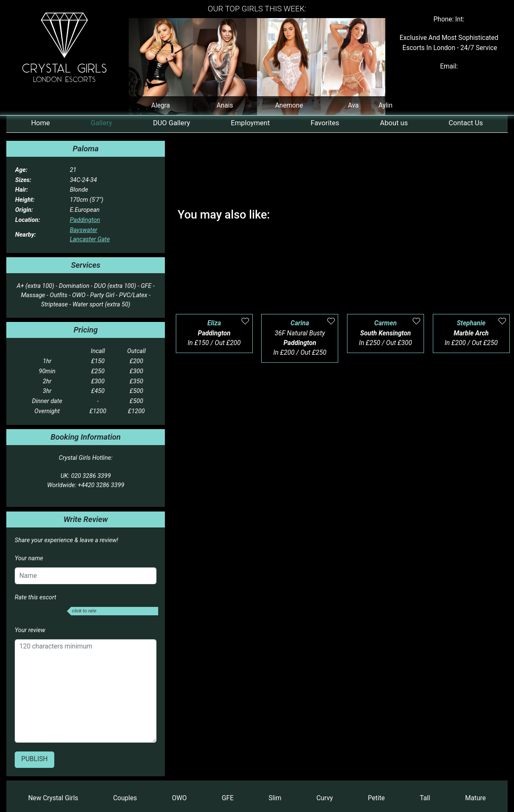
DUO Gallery (172, 123)
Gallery (102, 123)
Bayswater (83, 230)
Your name (29, 558)
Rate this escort (36, 597)
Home (41, 123)
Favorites (325, 123)
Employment (250, 123)
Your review (30, 630)
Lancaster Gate (90, 239)
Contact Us (466, 123)
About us (394, 123)
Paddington (85, 220)
